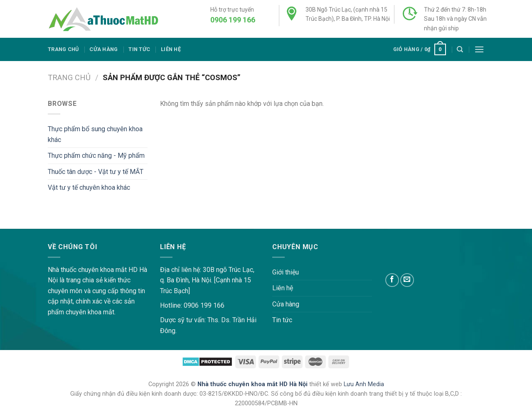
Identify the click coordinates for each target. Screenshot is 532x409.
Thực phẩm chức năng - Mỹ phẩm (96, 156)
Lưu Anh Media (364, 384)
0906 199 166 (233, 20)
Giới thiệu (286, 272)
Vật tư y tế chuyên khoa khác (89, 187)
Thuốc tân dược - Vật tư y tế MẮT (96, 172)
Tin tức (139, 49)
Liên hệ (171, 49)
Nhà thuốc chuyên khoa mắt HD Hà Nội (253, 384)
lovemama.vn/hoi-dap (31, 223)
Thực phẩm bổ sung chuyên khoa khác (95, 134)
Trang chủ (63, 49)
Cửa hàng (103, 49)
